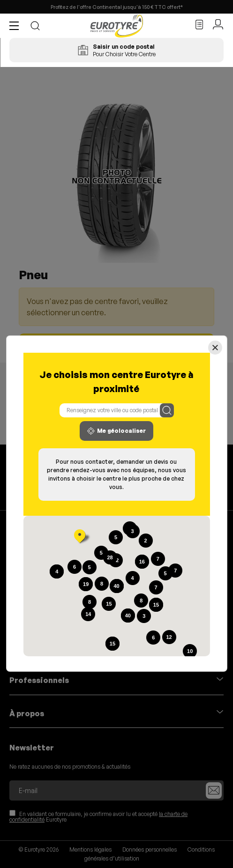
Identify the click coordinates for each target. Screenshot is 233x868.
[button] (16, 26)
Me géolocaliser (116, 431)
